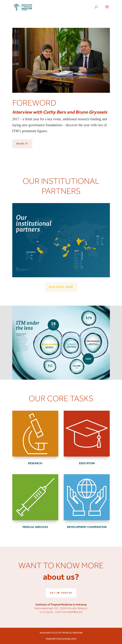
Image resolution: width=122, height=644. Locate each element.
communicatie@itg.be (69, 612)
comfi (73, 639)
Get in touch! (61, 593)
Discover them (61, 287)
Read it (22, 144)
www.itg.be (46, 612)
